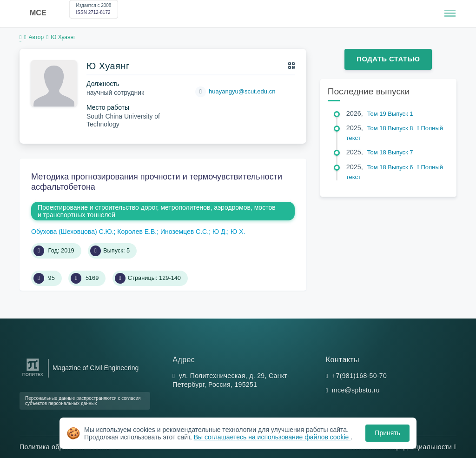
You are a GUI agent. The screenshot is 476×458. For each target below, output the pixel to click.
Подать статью (388, 59)
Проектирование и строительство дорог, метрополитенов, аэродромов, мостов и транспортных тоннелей (157, 211)
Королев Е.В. (137, 232)
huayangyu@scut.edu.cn (242, 91)
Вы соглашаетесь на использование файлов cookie (272, 437)
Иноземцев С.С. (185, 232)
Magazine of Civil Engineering (96, 368)
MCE (38, 13)
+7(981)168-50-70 (359, 376)
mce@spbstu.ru (356, 390)
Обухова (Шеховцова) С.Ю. (73, 232)
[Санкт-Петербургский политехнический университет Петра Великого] (33, 376)
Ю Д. (220, 232)
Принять (387, 433)
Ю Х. (238, 232)
